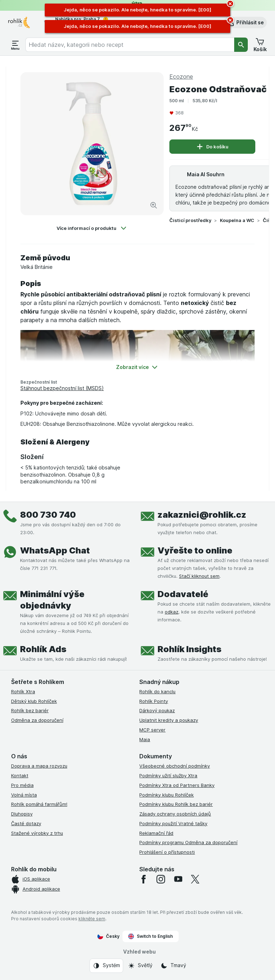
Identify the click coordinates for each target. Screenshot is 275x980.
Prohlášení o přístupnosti (167, 852)
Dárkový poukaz (157, 710)
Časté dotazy (26, 823)
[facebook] (144, 879)
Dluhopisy (22, 814)
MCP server (152, 730)
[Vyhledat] (241, 45)
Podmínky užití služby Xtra (168, 775)
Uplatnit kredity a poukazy (169, 720)
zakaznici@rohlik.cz (202, 515)
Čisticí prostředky (190, 220)
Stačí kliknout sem (199, 576)
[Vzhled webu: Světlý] (140, 966)
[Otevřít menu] (15, 45)
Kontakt (20, 775)
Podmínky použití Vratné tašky (173, 823)
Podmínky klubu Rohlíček (167, 795)
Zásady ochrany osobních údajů (175, 814)
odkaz (172, 612)
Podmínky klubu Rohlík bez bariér (176, 804)
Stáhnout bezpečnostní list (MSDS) (62, 388)
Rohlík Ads (43, 649)
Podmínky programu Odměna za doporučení (188, 842)
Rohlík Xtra (23, 691)
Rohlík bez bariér (30, 710)
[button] (245, 23)
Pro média (22, 785)
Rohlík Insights (189, 649)
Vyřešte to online (195, 550)
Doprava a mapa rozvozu (39, 766)
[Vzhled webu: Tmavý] (173, 966)
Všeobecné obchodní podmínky (175, 766)
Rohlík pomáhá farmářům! (39, 804)
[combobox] (130, 45)
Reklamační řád (156, 833)
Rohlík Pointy (154, 701)
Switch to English (151, 936)
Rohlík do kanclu (157, 691)
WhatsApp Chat (55, 550)
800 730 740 (48, 515)
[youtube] (178, 879)
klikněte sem (92, 919)
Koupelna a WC (237, 220)
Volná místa (24, 795)
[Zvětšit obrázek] (154, 205)
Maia (145, 739)
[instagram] (161, 879)
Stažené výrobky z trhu (37, 833)
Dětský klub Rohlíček (34, 701)
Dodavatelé (183, 594)
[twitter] (195, 879)
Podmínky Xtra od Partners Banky (177, 785)
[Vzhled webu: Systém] (106, 966)
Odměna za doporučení (37, 720)
